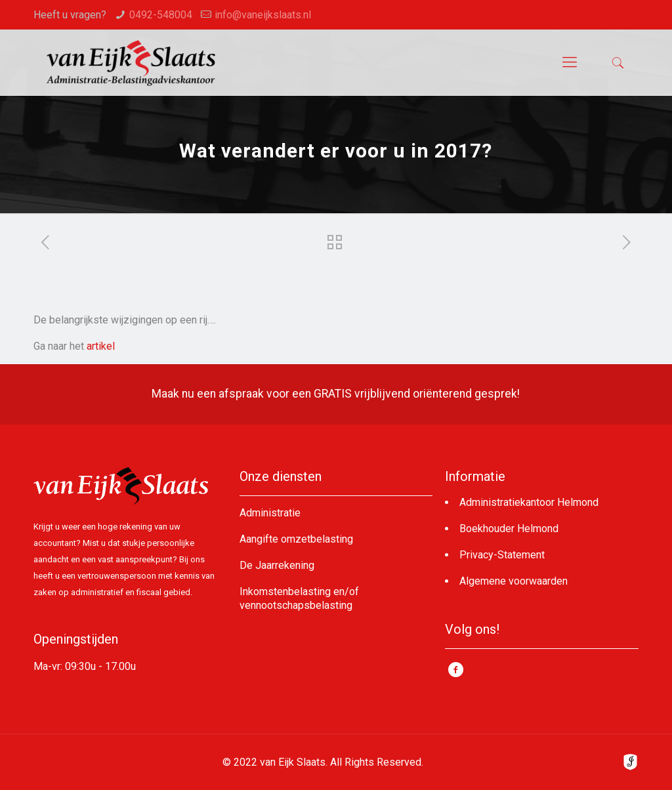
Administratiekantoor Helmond (529, 502)
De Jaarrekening (277, 565)
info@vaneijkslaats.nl (263, 15)
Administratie (270, 513)
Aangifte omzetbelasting (296, 539)
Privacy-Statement (502, 555)
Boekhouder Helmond (509, 529)
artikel (101, 346)
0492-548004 (161, 15)
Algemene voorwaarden (514, 581)
